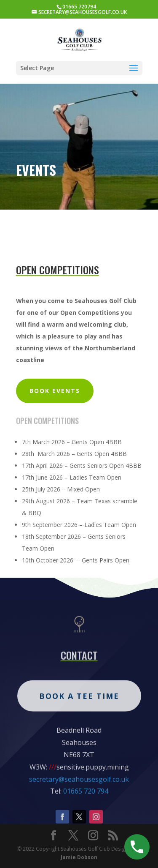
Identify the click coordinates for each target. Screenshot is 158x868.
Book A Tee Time (79, 722)
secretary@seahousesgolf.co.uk (79, 805)
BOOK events (55, 391)
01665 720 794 (86, 817)
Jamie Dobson (79, 857)
